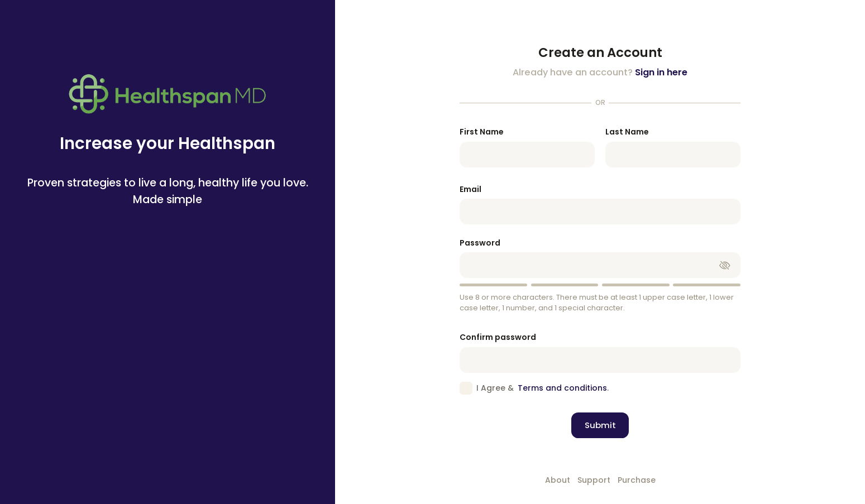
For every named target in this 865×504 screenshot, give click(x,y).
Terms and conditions (562, 388)
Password (480, 243)
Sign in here (661, 72)
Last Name (627, 132)
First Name (482, 132)
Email (470, 189)
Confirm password (498, 337)
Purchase (637, 480)
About (558, 480)
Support (594, 480)
